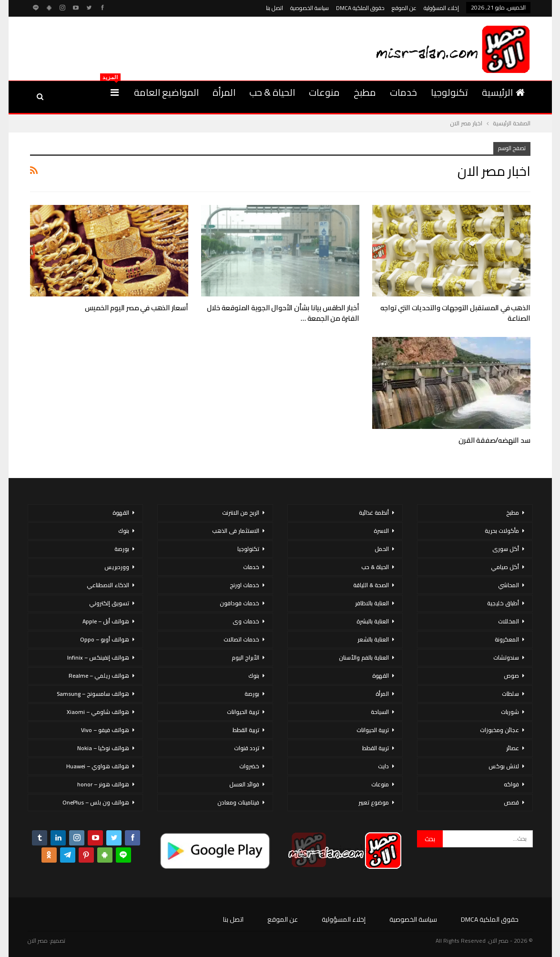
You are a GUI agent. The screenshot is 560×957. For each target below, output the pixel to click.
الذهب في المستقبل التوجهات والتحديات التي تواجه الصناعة (455, 313)
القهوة (381, 676)
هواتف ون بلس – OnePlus (96, 802)
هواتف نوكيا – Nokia (103, 748)
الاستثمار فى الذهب (236, 531)
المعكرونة (507, 639)
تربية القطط (376, 748)
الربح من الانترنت (241, 513)
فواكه (511, 784)
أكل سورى (506, 549)
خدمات (403, 92)
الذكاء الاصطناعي (108, 585)
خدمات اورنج (244, 585)
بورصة (252, 694)
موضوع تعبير (374, 802)
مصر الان (38, 941)
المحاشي (509, 585)
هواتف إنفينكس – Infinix (98, 657)
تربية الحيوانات (373, 730)
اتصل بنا (275, 8)
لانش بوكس (504, 766)
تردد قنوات (247, 748)
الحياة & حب (272, 92)
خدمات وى (246, 621)
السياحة (380, 712)
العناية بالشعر (373, 639)
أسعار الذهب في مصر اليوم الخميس (137, 308)
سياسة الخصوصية (310, 8)
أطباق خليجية (503, 603)
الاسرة (381, 531)
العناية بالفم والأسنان (364, 657)
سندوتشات (506, 657)
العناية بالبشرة (373, 621)
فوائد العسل (244, 784)
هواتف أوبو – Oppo (105, 639)
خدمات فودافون (239, 603)
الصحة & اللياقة (371, 585)
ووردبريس (117, 567)
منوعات (324, 92)
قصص (511, 802)
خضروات (249, 766)
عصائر (513, 748)
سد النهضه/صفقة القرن (494, 440)
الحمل (382, 549)
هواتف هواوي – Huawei (98, 766)
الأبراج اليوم (245, 657)
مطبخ (365, 92)
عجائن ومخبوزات (499, 730)
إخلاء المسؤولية (441, 8)
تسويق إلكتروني (109, 603)
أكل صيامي (505, 567)
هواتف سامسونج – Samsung (93, 694)
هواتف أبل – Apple (106, 621)
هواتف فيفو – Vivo (105, 730)
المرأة (224, 92)
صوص (511, 676)
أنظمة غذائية (374, 513)
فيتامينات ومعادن (238, 802)
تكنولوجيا (449, 92)
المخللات (509, 621)
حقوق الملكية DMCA (360, 8)
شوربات (510, 712)
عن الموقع (404, 8)
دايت (383, 766)
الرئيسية (503, 92)
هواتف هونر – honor (103, 784)
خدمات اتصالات (241, 639)
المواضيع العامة (166, 92)
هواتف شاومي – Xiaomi (98, 712)
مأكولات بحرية (502, 531)
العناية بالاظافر (372, 603)
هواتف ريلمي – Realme (99, 676)
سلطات (510, 694)
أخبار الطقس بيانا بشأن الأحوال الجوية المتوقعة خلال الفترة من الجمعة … (283, 313)
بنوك (254, 676)
